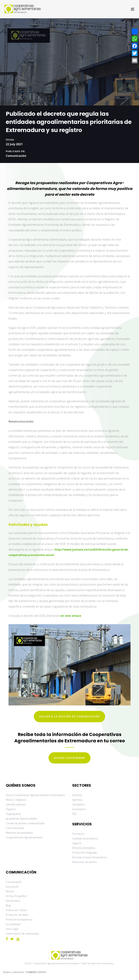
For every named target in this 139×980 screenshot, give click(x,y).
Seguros (77, 843)
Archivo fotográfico (16, 896)
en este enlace (71, 616)
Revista (10, 891)
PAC (74, 814)
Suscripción (12, 887)
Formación (78, 834)
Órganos (11, 809)
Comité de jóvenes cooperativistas (25, 823)
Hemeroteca (13, 901)
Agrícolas (77, 800)
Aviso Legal (12, 929)
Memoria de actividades (19, 833)
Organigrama (13, 814)
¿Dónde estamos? (16, 804)
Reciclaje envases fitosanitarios (90, 857)
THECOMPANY (36, 972)
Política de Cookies (16, 910)
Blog (8, 905)
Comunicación (16, 156)
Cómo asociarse (15, 828)
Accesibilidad (13, 924)
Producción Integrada (84, 853)
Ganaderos (78, 804)
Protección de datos (17, 915)
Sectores (77, 795)
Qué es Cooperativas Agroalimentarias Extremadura (35, 795)
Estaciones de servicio (85, 862)
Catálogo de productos (85, 838)
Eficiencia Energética (84, 848)
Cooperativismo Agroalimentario (24, 837)
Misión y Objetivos (16, 800)
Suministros (79, 809)
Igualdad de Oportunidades (21, 819)
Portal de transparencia (19, 919)
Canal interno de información (22, 934)
